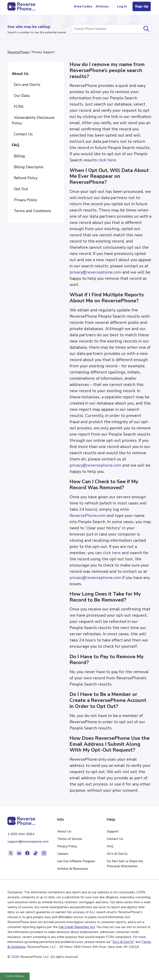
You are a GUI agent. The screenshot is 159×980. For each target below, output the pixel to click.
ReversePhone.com (88, 516)
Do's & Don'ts (117, 854)
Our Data (21, 96)
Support (113, 831)
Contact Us (22, 134)
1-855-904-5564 (21, 834)
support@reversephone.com (28, 842)
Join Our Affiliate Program (76, 861)
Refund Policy (25, 178)
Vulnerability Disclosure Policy (33, 120)
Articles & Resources (73, 869)
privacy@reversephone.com (95, 272)
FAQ (16, 145)
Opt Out (20, 189)
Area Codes (83, 6)
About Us (20, 74)
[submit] (146, 29)
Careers (63, 854)
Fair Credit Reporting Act (77, 927)
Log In (122, 6)
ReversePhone (18, 52)
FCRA (18, 107)
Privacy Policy (24, 200)
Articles (102, 6)
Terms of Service (70, 839)
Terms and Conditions (31, 211)
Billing (18, 156)
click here (107, 160)
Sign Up (142, 6)
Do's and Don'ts (26, 85)
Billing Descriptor (28, 167)
